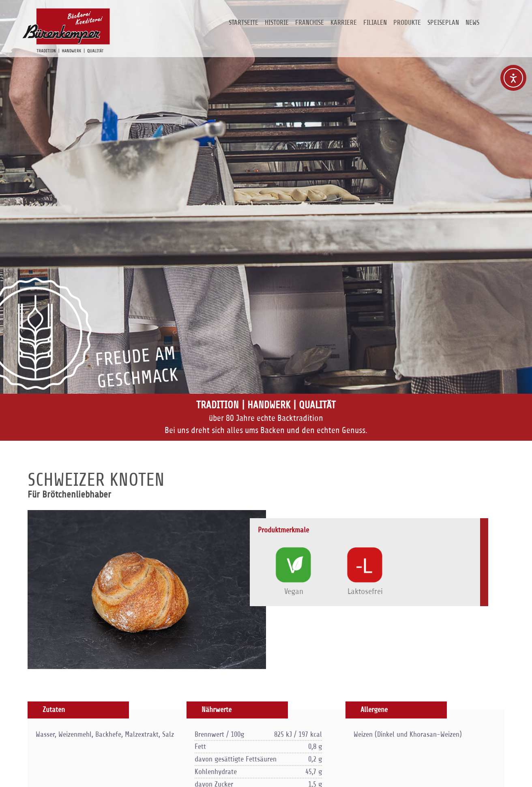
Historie (277, 23)
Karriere (344, 23)
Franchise (310, 23)
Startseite (243, 23)
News (472, 23)
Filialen (375, 23)
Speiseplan (443, 23)
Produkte (407, 23)
